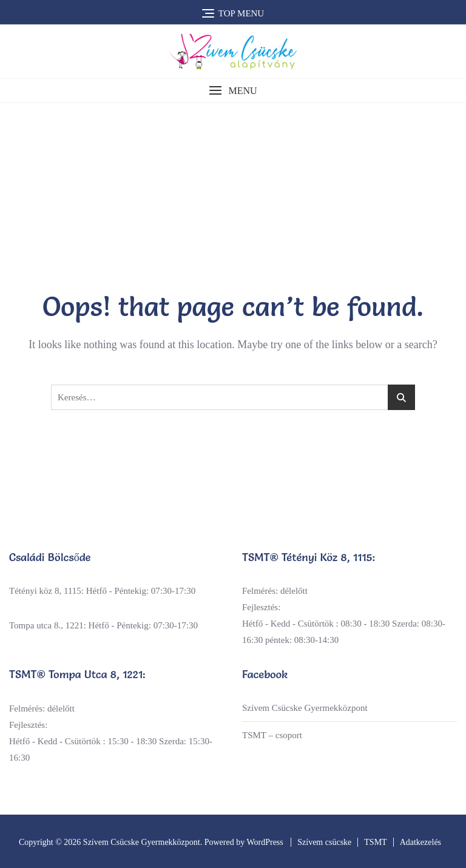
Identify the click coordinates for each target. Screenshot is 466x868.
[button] (233, 91)
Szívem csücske (324, 842)
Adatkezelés (420, 842)
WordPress (265, 842)
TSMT (375, 842)
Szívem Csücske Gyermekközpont (305, 708)
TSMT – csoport (272, 735)
